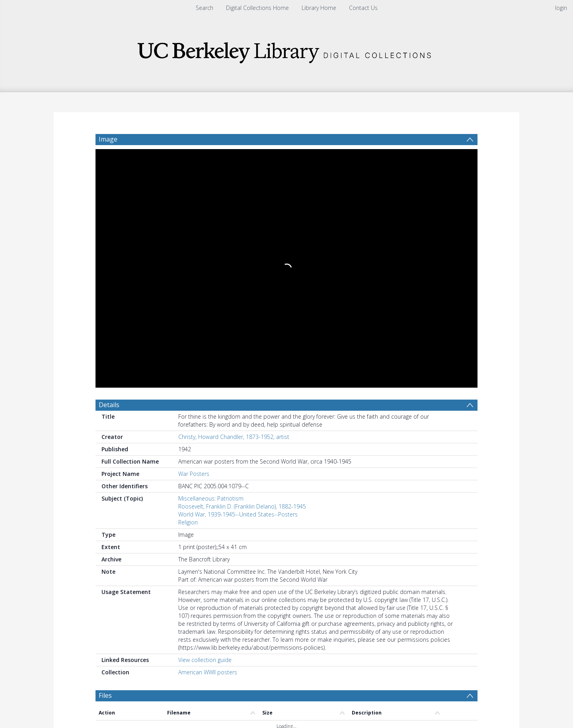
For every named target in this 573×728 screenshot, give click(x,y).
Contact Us (363, 8)
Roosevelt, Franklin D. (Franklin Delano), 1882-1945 (242, 264)
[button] (239, 702)
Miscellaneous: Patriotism (211, 256)
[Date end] (290, 526)
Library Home (319, 8)
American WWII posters (208, 430)
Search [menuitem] (205, 8)
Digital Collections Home (257, 8)
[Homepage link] (286, 50)
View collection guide (205, 417)
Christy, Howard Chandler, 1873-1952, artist (234, 194)
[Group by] (147, 526)
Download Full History (445, 667)
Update (381, 525)
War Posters (194, 231)
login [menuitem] (561, 8)
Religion (188, 280)
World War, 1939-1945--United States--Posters (238, 272)
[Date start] (229, 526)
